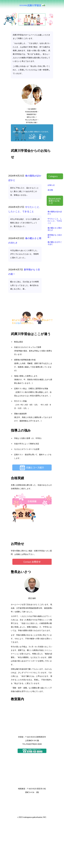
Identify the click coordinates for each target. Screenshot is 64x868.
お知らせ (51, 185)
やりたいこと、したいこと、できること (55, 221)
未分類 (50, 190)
